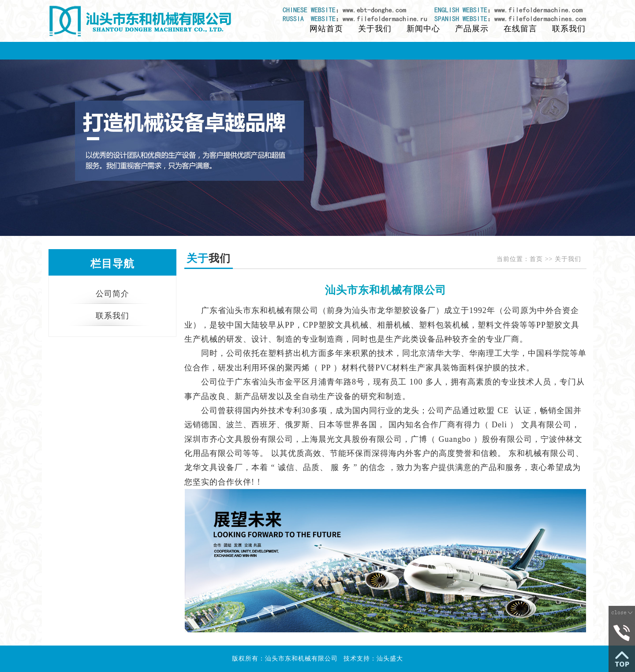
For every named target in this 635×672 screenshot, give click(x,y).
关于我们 (375, 29)
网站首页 (326, 29)
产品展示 (472, 29)
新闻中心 (423, 29)
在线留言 (520, 29)
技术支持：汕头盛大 (373, 659)
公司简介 (112, 294)
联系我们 (569, 29)
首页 (536, 259)
